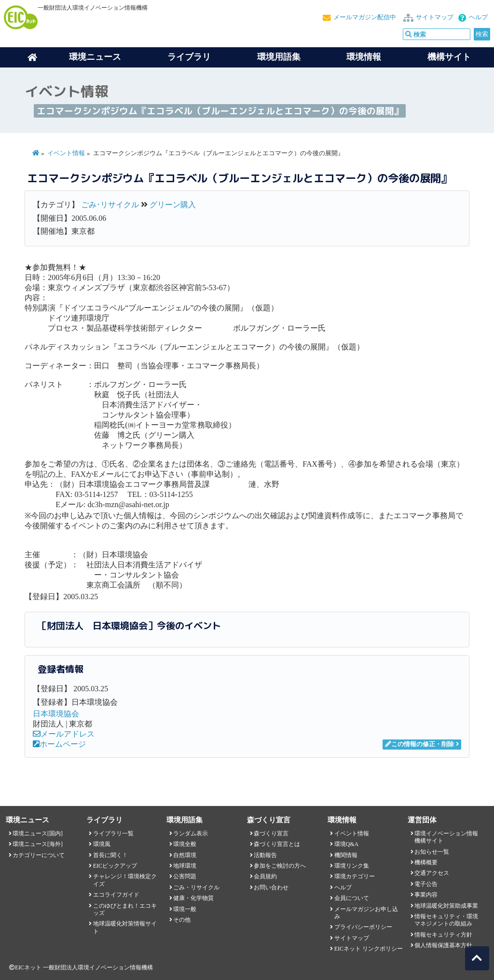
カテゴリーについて (39, 855)
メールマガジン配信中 (365, 17)
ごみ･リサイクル (110, 205)
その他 (182, 920)
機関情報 (346, 855)
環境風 (102, 844)
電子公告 (426, 884)
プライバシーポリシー (363, 927)
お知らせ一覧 (432, 852)
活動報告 (265, 855)
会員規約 (265, 876)
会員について (352, 898)
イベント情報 (66, 153)
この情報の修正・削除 (419, 744)
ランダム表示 (191, 833)
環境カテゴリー (355, 876)
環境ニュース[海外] (38, 844)
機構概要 (426, 862)
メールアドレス (64, 734)
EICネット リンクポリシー (369, 949)
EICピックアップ (115, 866)
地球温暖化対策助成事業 (446, 906)
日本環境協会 (56, 714)
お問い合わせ (271, 887)
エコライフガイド (116, 895)
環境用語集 (279, 57)
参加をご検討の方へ (280, 866)
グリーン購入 (173, 205)
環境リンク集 (352, 866)
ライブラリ (189, 57)
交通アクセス (432, 873)
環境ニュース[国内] (38, 833)
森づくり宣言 (271, 833)
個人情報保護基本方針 (443, 945)
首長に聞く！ (110, 855)
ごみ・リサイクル (196, 887)
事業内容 (426, 895)
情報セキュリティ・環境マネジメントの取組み (446, 920)
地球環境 (185, 866)
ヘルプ (478, 17)
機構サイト (449, 57)
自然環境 (185, 855)
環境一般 (185, 909)
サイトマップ (435, 17)
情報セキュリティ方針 (443, 935)
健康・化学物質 (193, 898)
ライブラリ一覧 (113, 833)
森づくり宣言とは (277, 844)
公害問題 (185, 876)
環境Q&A (346, 844)
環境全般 (185, 844)
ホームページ (59, 744)
